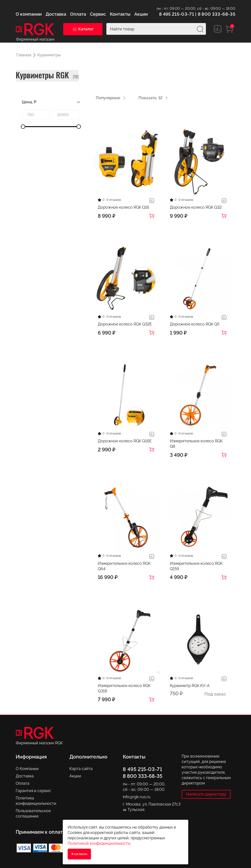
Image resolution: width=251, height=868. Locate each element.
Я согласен (79, 854)
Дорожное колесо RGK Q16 (124, 207)
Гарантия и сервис (33, 791)
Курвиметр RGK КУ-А (190, 686)
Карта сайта (81, 769)
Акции (75, 776)
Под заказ (215, 694)
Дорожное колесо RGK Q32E (125, 324)
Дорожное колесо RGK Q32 (196, 207)
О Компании (27, 769)
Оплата (23, 783)
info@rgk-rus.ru (137, 797)
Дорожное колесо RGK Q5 (195, 324)
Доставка (25, 776)
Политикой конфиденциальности (99, 843)
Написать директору (206, 794)
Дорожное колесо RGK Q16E (125, 441)
